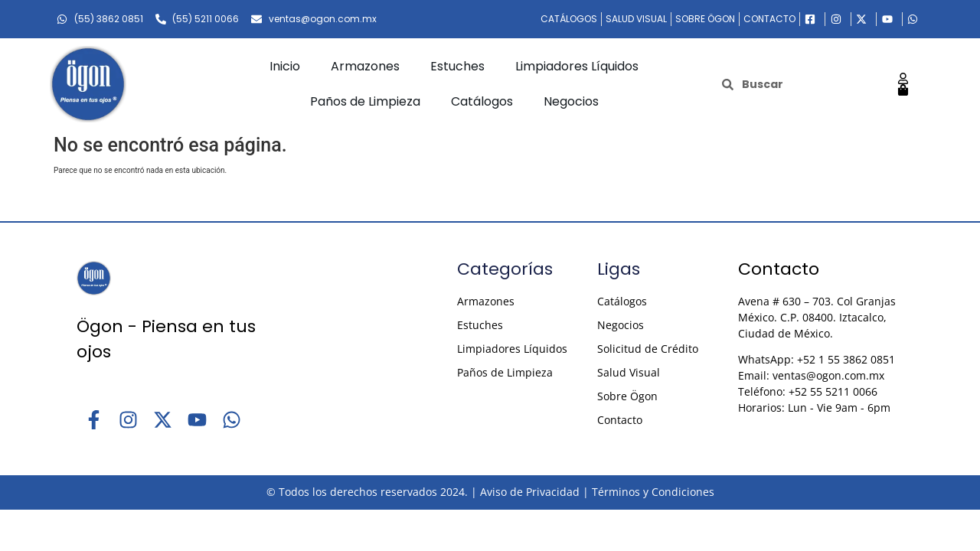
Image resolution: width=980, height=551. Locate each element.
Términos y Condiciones (653, 492)
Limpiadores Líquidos (577, 66)
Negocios (571, 101)
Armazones (365, 66)
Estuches (457, 66)
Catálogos (482, 101)
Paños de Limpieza (365, 101)
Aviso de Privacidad (530, 492)
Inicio (285, 66)
